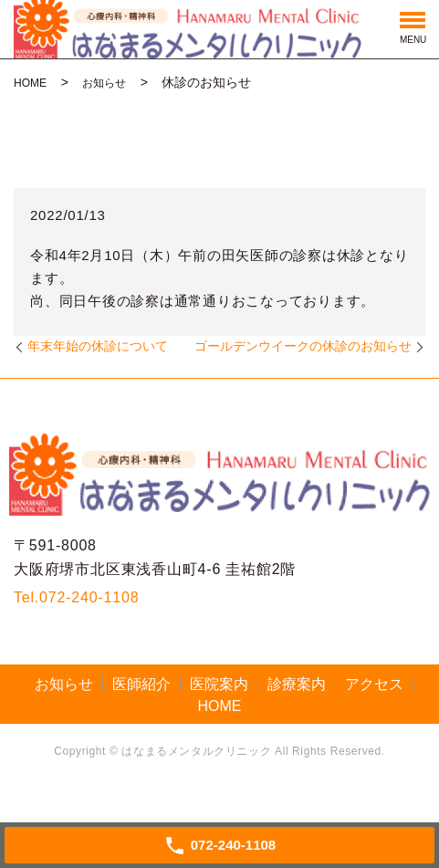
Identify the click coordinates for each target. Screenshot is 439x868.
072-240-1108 (89, 597)
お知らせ (104, 83)
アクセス (374, 684)
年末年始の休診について (98, 346)
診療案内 (297, 684)
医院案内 (219, 684)
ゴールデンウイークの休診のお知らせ (303, 346)
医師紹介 (141, 684)
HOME (30, 83)
